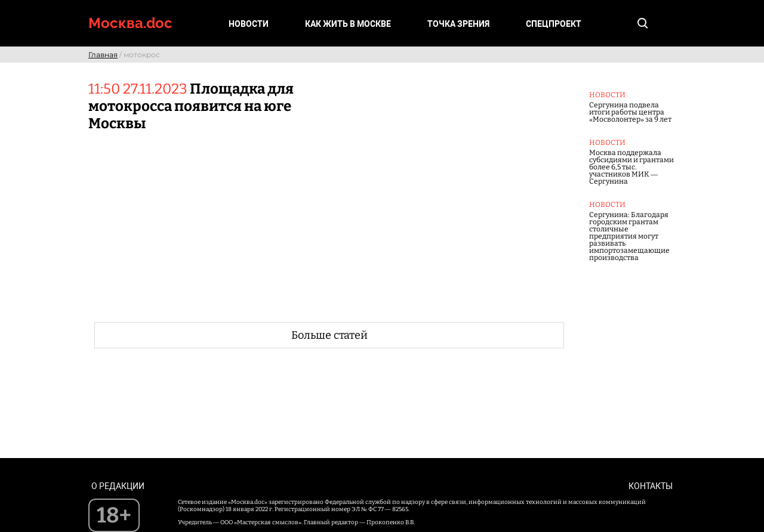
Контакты (651, 486)
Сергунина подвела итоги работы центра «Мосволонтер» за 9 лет (630, 112)
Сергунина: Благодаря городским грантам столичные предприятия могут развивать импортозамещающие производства (629, 236)
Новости (249, 24)
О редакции (118, 486)
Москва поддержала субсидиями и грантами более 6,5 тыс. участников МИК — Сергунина (631, 167)
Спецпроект (554, 24)
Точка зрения (458, 24)
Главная (103, 55)
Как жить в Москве (348, 24)
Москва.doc (130, 23)
